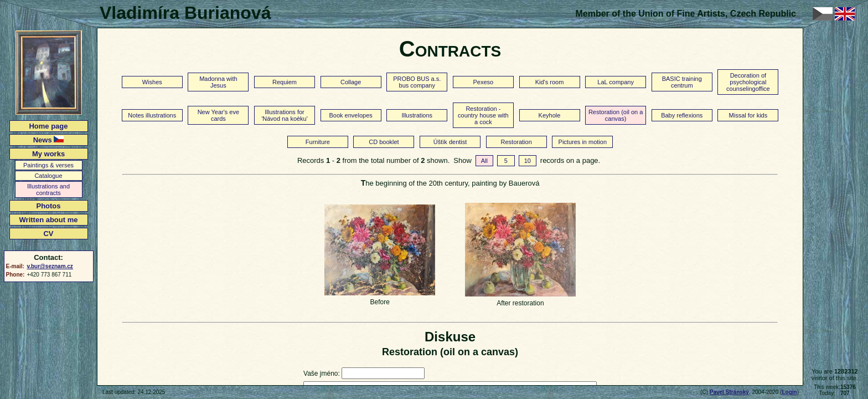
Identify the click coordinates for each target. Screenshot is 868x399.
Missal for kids (748, 115)
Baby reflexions (682, 115)
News (49, 140)
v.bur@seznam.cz (50, 266)
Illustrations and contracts (48, 190)
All (484, 161)
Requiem (285, 82)
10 (528, 161)
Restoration (516, 142)
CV (48, 234)
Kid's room (550, 82)
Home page (48, 126)
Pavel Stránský (729, 392)
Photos (48, 206)
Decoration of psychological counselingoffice (748, 82)
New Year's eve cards (218, 115)
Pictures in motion (583, 142)
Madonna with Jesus (218, 82)
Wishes (152, 82)
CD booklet (384, 142)
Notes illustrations (152, 115)
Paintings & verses (48, 165)
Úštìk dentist (450, 142)
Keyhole (550, 115)
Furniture (318, 142)
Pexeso (484, 82)
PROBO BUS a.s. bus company (417, 82)
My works (48, 154)
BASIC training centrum (682, 82)
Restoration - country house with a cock (483, 115)
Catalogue (48, 176)
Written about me (49, 220)
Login (789, 392)
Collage (351, 82)
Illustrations (417, 115)
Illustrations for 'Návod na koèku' (285, 115)
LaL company (616, 82)
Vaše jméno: (322, 374)
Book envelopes (350, 115)
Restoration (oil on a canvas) (616, 115)
